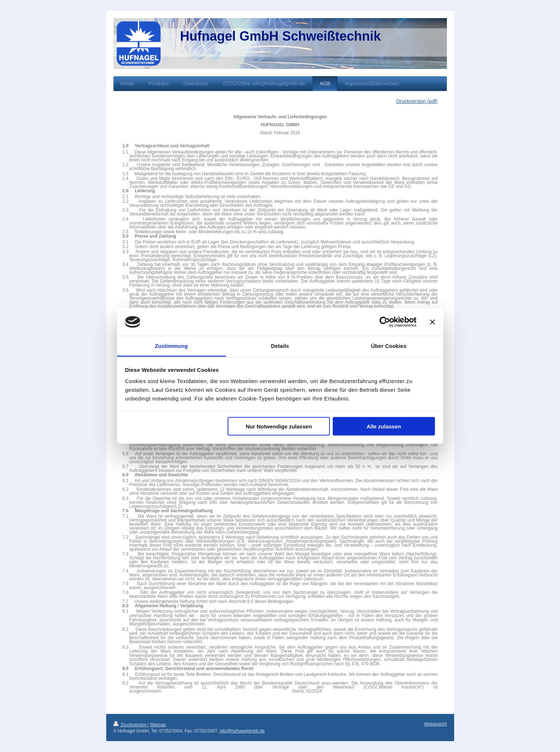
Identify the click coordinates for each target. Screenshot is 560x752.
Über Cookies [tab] (389, 346)
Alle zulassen (384, 426)
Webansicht (435, 724)
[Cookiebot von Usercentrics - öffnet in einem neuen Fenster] (385, 322)
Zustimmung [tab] (171, 346)
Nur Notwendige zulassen (279, 426)
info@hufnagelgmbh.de (242, 731)
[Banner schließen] (432, 322)
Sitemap (158, 725)
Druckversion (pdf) (417, 101)
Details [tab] (280, 346)
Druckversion (131, 725)
